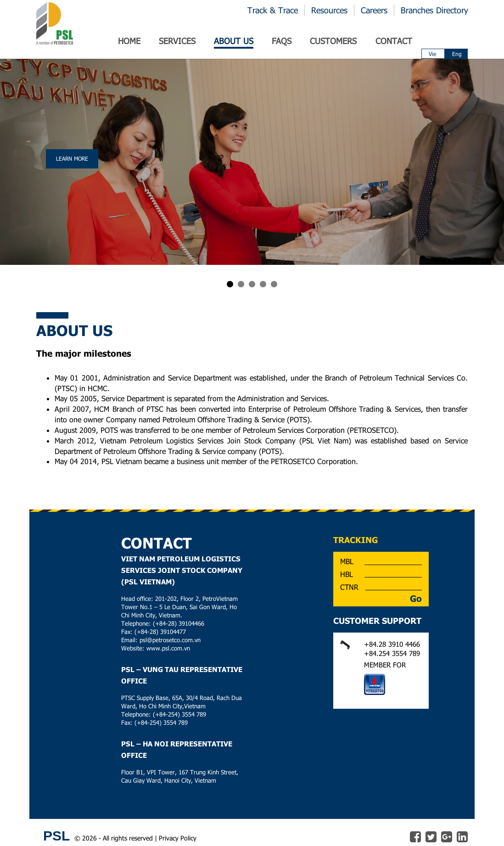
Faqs (282, 41)
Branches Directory (434, 10)
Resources (329, 10)
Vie (432, 54)
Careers (374, 10)
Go (416, 598)
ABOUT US (234, 41)
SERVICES (177, 41)
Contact (394, 41)
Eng (457, 54)
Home (129, 41)
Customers (333, 41)
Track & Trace (273, 10)
